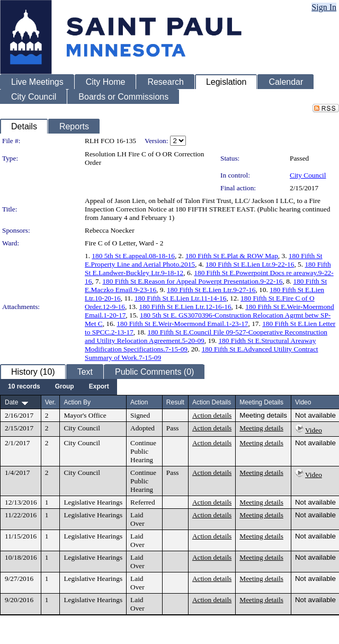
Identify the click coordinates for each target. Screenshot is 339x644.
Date (11, 402)
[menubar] (59, 387)
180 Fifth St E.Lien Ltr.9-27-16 (211, 290)
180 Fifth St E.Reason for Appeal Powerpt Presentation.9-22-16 (192, 281)
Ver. (51, 402)
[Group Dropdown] (65, 387)
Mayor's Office (85, 415)
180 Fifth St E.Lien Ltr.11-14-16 (181, 298)
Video (314, 430)
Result (175, 402)
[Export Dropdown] (99, 387)
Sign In (324, 7)
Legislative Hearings (93, 502)
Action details (212, 415)
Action (139, 402)
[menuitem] (24, 387)
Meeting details (263, 415)
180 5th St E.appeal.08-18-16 (133, 256)
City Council (308, 175)
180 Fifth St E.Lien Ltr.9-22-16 (250, 264)
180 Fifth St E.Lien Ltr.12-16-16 (185, 307)
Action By (77, 402)
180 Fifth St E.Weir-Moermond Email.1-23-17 (182, 324)
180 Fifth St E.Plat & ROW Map (232, 256)
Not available (315, 415)
